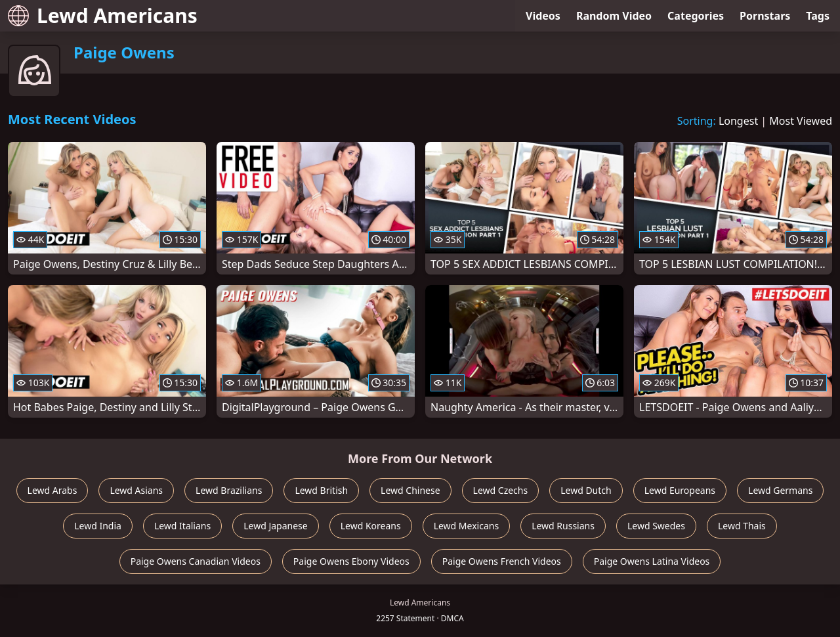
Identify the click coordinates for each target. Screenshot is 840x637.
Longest (738, 121)
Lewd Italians (182, 526)
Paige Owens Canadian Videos (196, 561)
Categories (696, 16)
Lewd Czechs (501, 490)
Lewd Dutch (586, 490)
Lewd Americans (103, 15)
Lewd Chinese (410, 490)
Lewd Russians (563, 526)
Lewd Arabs (52, 490)
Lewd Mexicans (466, 526)
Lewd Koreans (371, 526)
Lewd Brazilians (229, 490)
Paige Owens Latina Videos (652, 561)
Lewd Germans (780, 490)
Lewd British (321, 490)
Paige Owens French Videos (502, 561)
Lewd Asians (136, 490)
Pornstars (765, 16)
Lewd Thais (742, 526)
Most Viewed (801, 121)
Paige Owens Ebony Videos (351, 561)
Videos (543, 16)
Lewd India (98, 526)
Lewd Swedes (656, 526)
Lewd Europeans (680, 490)
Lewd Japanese (276, 526)
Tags (818, 16)
